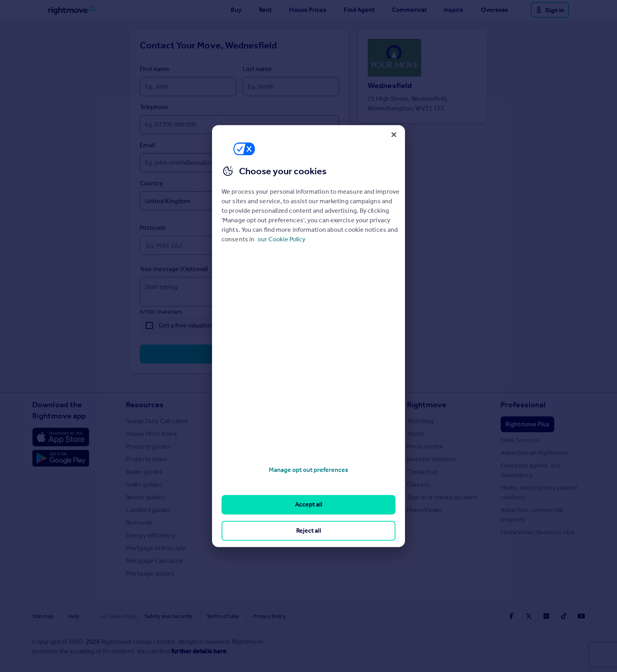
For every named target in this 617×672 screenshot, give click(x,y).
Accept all (309, 505)
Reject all (309, 530)
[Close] (394, 135)
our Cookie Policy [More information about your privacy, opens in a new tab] (282, 239)
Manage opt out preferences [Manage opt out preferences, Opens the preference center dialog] (308, 470)
